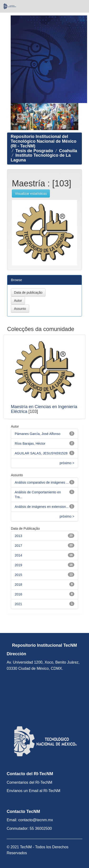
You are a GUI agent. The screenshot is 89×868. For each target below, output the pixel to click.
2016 (18, 594)
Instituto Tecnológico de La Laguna (41, 158)
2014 (18, 555)
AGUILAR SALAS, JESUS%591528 (41, 453)
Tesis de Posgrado (34, 151)
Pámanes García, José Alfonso (37, 434)
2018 (18, 585)
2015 (18, 575)
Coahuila (68, 151)
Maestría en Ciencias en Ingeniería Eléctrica (44, 409)
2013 (18, 536)
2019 (18, 565)
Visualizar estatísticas (31, 193)
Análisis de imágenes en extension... (42, 507)
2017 (18, 546)
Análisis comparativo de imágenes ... (42, 482)
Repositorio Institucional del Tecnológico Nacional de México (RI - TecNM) (44, 141)
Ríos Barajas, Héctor (30, 443)
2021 (18, 604)
